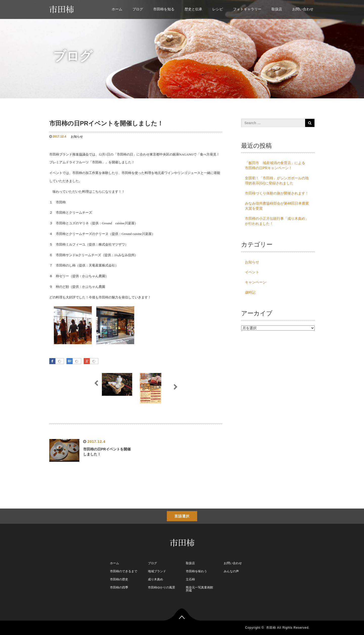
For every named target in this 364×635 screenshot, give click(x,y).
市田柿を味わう (196, 571)
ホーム (117, 9)
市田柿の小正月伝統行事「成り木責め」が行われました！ (277, 221)
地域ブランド (157, 571)
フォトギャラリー (247, 9)
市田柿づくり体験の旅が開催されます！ (277, 193)
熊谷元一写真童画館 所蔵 (199, 589)
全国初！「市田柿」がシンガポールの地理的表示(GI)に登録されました (277, 181)
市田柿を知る (164, 9)
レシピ (218, 9)
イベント (252, 272)
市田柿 (271, 628)
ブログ (138, 9)
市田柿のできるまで (124, 571)
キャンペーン (256, 282)
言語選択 (182, 516)
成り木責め (155, 579)
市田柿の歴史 (119, 579)
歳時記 (250, 292)
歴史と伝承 (193, 9)
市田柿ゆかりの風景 (162, 587)
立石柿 (190, 579)
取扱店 (277, 9)
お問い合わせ (303, 9)
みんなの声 (231, 571)
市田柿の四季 (119, 587)
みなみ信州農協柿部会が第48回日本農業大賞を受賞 (277, 206)
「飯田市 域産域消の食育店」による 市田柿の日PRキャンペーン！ (277, 165)
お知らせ (77, 137)
